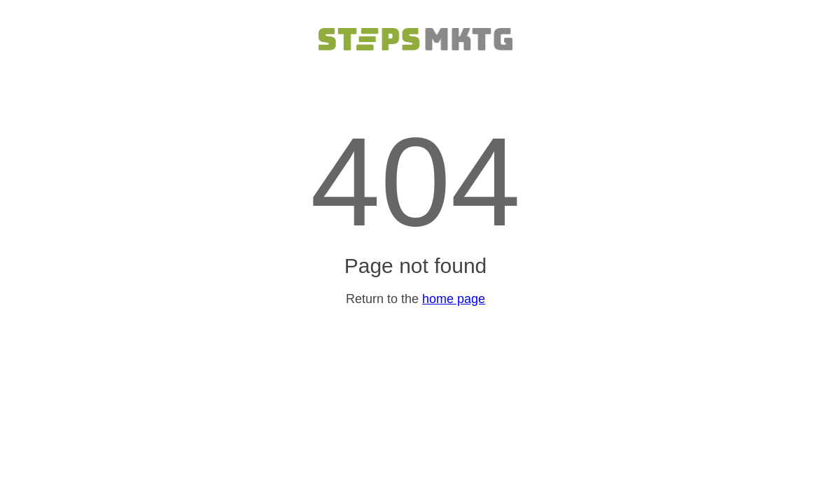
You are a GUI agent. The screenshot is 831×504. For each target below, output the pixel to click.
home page (454, 299)
